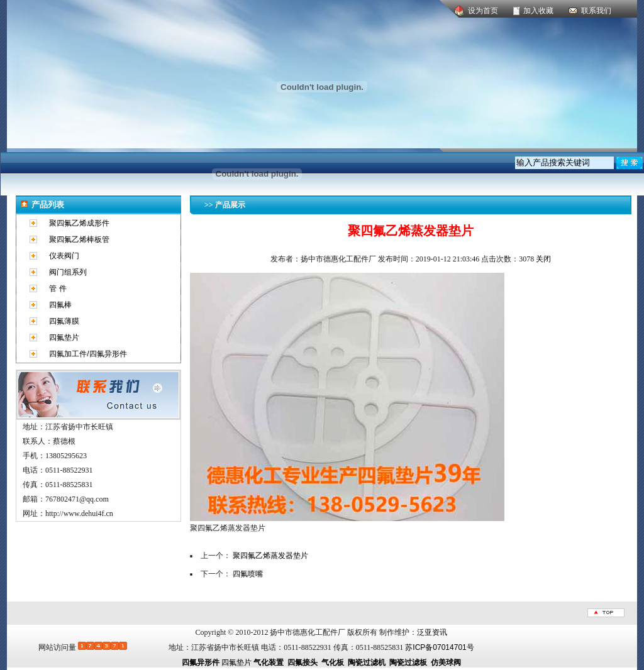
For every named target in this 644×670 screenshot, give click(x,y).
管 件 (58, 288)
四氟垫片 (64, 338)
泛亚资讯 (432, 632)
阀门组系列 (68, 272)
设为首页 (483, 11)
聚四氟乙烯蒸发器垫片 (270, 556)
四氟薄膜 (64, 321)
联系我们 (596, 11)
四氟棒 (60, 305)
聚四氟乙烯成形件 (79, 223)
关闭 (543, 259)
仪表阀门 (64, 256)
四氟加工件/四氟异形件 (88, 354)
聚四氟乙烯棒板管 (79, 239)
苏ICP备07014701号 (439, 647)
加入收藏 (538, 11)
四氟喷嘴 (248, 574)
